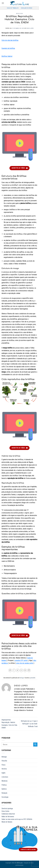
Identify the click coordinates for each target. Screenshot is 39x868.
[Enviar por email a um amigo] (21, 670)
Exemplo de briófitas (8, 48)
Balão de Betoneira (8, 817)
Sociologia (5, 797)
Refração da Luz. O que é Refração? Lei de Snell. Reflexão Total (29, 724)
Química (4, 789)
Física (3, 765)
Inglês (3, 773)
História (4, 769)
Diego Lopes (30, 28)
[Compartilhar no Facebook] (14, 670)
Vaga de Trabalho (13, 8)
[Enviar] (35, 744)
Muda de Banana (7, 822)
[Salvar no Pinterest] (25, 670)
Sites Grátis (5, 811)
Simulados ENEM (27, 8)
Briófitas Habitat (7, 56)
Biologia (19, 14)
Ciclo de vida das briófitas (10, 40)
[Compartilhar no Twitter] (18, 670)
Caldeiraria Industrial (8, 814)
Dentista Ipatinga (7, 809)
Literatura (5, 777)
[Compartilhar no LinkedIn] (29, 670)
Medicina (4, 781)
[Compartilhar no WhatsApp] (10, 670)
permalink (33, 678)
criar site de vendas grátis (25, 663)
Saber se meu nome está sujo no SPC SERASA (17, 819)
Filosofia (4, 761)
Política (4, 785)
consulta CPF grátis (21, 660)
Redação (4, 793)
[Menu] (3, 3)
